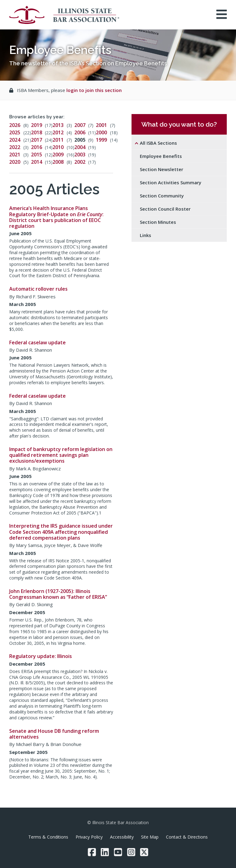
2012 (58, 132)
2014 (37, 162)
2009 (58, 155)
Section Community (162, 196)
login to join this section (94, 90)
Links (146, 235)
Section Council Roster (165, 209)
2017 (37, 140)
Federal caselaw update (37, 342)
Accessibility (122, 837)
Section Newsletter (161, 169)
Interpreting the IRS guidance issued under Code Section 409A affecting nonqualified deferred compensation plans (61, 532)
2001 (101, 125)
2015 (37, 155)
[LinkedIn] (105, 852)
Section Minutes (158, 222)
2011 (58, 140)
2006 (80, 132)
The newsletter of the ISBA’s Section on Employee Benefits (88, 63)
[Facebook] (92, 852)
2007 (80, 125)
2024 (15, 140)
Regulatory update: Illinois (41, 656)
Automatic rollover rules (38, 289)
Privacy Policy (89, 837)
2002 (80, 162)
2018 (37, 132)
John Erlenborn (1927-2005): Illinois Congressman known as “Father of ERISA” (58, 594)
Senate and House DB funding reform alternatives (54, 734)
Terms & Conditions (48, 837)
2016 (37, 147)
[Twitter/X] (144, 852)
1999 (101, 140)
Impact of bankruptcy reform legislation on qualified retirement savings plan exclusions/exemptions (61, 455)
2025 (15, 132)
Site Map (150, 837)
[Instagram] (131, 852)
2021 (15, 155)
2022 (15, 147)
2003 (80, 155)
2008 (58, 162)
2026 (15, 125)
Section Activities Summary (171, 182)
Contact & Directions (187, 837)
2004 (80, 147)
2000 (101, 132)
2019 (37, 125)
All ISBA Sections (158, 143)
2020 (15, 162)
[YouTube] (118, 852)
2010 (58, 147)
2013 (58, 125)
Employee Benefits (161, 156)
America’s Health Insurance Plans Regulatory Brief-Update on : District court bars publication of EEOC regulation (56, 217)
